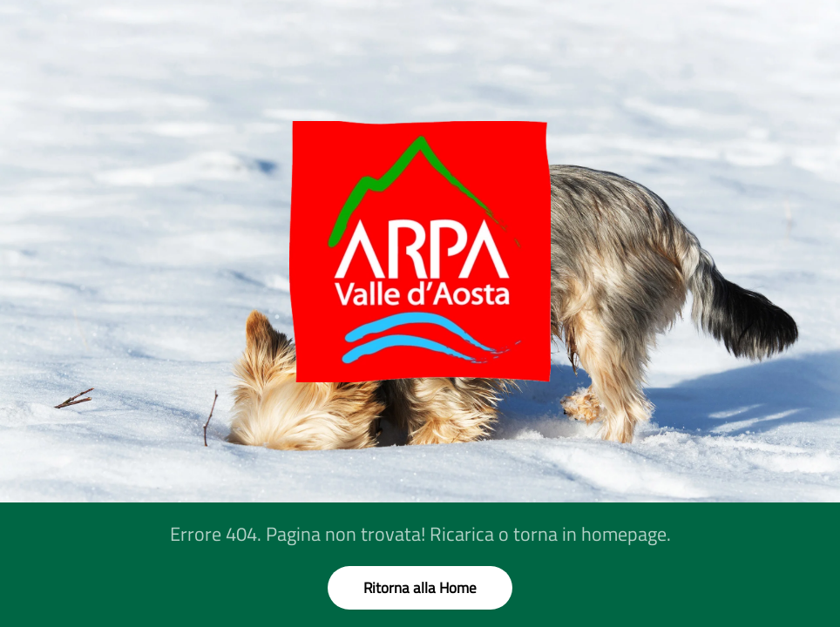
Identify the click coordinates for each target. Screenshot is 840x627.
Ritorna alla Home (420, 588)
